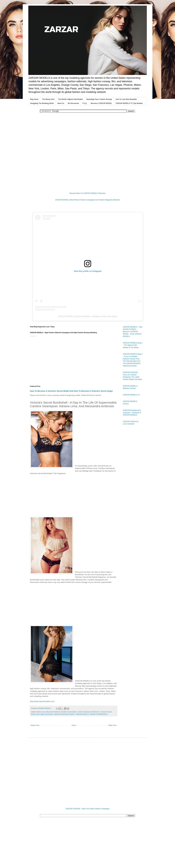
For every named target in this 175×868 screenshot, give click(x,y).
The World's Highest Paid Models (70, 99)
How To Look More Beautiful (126, 99)
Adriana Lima (41, 712)
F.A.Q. (85, 103)
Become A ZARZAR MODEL (101, 103)
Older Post (112, 725)
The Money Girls (48, 99)
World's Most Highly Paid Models (42, 714)
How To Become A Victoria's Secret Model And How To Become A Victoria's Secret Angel (71, 391)
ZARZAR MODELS (66, 316)
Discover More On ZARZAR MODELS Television (87, 193)
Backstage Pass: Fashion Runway (99, 99)
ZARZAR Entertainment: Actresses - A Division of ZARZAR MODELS (132, 413)
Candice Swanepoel (84, 712)
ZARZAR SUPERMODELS (99, 714)
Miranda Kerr (96, 712)
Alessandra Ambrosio (53, 712)
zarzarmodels (84, 316)
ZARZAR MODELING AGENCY (65, 714)
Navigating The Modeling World (42, 103)
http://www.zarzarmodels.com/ (42, 701)
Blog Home (34, 99)
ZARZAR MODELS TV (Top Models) (129, 103)
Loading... (34, 336)
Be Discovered (73, 103)
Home (74, 725)
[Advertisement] (87, 123)
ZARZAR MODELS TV (131, 395)
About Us (61, 103)
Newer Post (35, 725)
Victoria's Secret (106, 712)
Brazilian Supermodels (69, 712)
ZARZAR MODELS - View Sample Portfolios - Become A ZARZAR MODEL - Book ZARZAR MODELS (133, 332)
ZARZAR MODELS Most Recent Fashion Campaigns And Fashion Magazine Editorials (88, 200)
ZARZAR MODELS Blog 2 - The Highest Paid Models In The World (133, 345)
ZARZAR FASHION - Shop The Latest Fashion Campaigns (88, 809)
